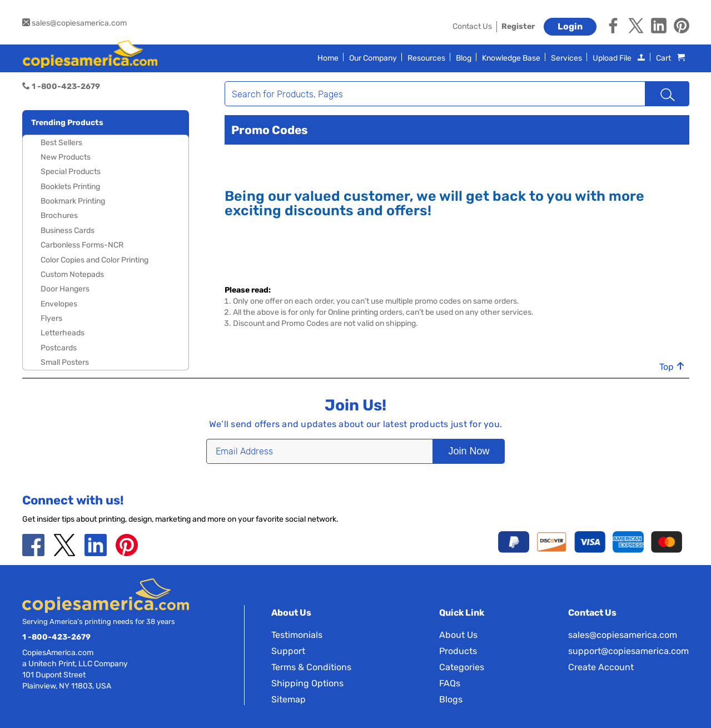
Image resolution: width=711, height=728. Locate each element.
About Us (458, 635)
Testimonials (297, 635)
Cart (670, 58)
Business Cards (68, 231)
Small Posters (65, 362)
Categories (462, 667)
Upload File (619, 58)
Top (672, 367)
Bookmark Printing (73, 201)
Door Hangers (65, 289)
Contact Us (472, 26)
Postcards (59, 348)
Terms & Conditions (311, 667)
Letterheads (63, 333)
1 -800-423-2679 (56, 637)
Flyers (51, 318)
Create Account (601, 667)
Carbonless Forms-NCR (82, 245)
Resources (426, 58)
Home (328, 58)
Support (288, 651)
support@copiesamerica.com (628, 651)
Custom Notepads (72, 274)
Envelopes (59, 304)
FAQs (450, 683)
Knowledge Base (511, 58)
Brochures (59, 216)
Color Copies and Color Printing (95, 260)
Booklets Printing (70, 187)
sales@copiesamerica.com (74, 23)
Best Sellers (61, 143)
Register (518, 26)
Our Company (373, 58)
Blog (464, 58)
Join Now (465, 451)
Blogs (451, 699)
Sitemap (289, 699)
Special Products (71, 172)
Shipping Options (307, 683)
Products (458, 651)
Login (570, 26)
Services (566, 58)
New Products (66, 157)
